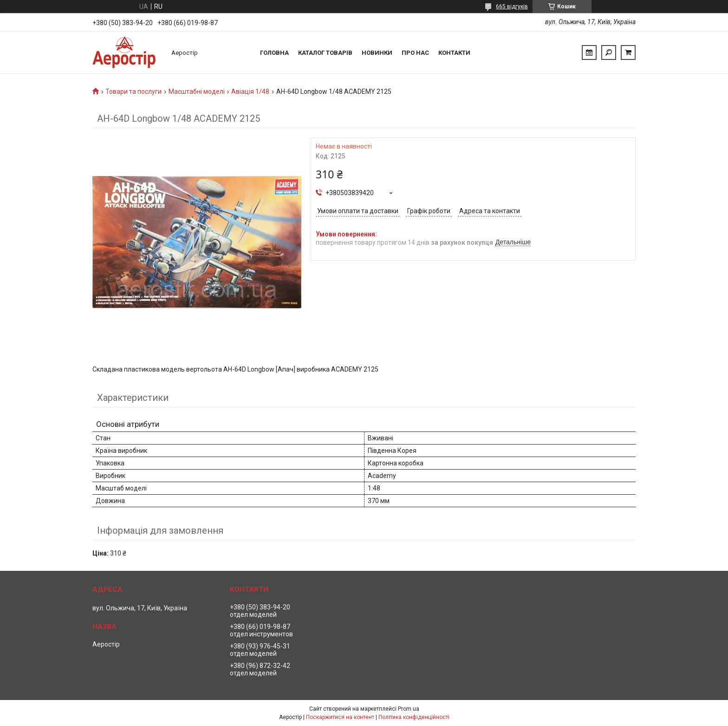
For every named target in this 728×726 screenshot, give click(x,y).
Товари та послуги (133, 92)
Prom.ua (409, 709)
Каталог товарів (325, 53)
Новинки (377, 53)
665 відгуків (512, 7)
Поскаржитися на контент (340, 717)
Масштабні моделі (197, 92)
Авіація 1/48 (250, 92)
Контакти (454, 53)
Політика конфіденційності (414, 717)
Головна (274, 53)
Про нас (415, 53)
